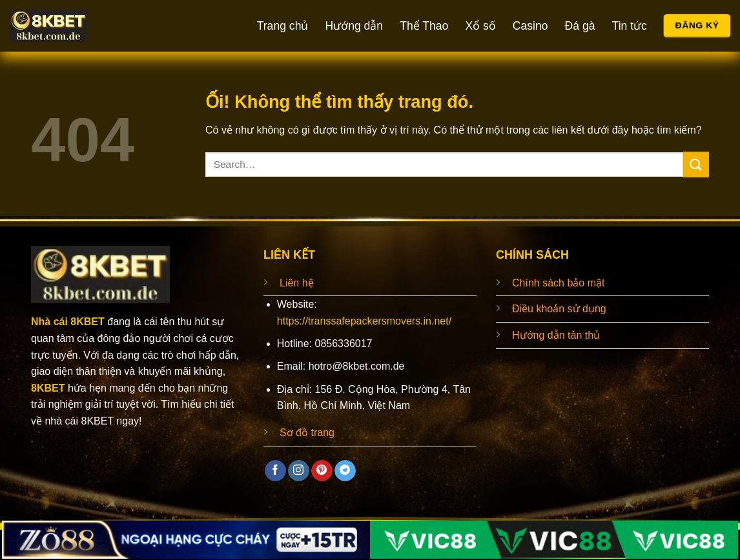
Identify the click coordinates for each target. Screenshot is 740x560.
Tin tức (630, 26)
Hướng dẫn (354, 26)
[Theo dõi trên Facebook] (275, 471)
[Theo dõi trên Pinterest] (322, 471)
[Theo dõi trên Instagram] (299, 471)
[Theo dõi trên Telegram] (345, 471)
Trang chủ (283, 26)
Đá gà (580, 26)
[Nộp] (696, 164)
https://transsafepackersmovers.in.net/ (364, 321)
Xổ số (480, 26)
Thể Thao (424, 26)
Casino (530, 26)
